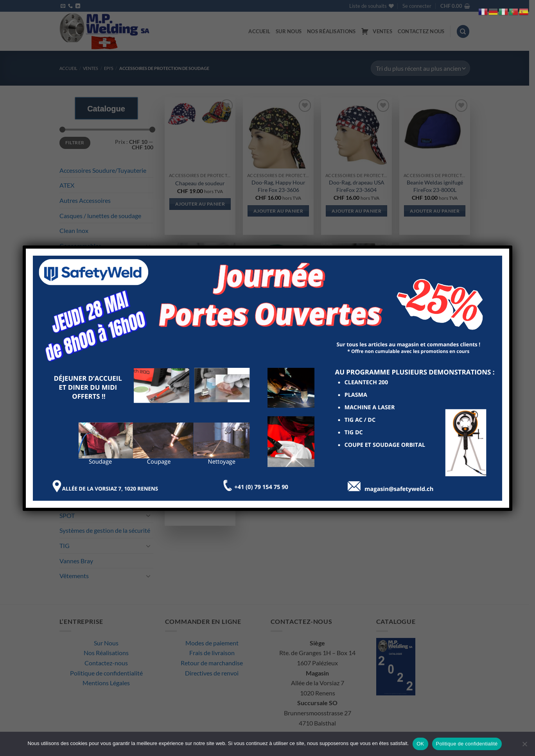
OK (420, 744)
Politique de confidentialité (467, 744)
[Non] (524, 746)
